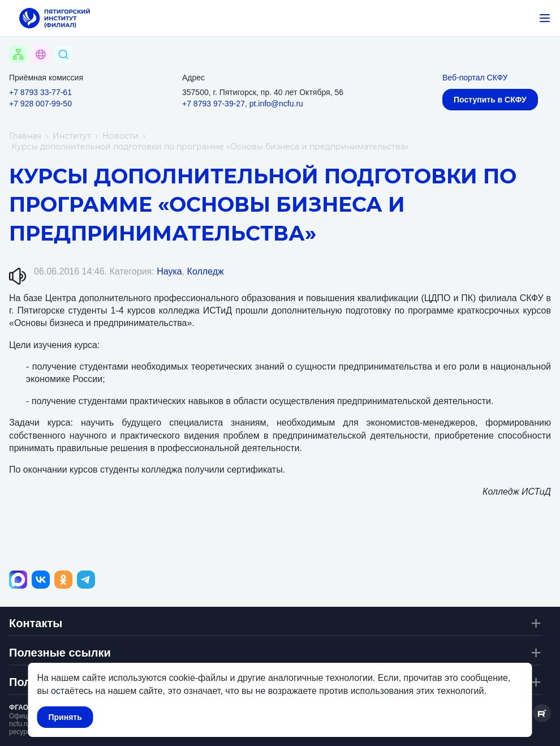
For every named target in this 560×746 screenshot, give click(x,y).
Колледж (206, 271)
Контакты (36, 623)
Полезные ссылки (60, 653)
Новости (120, 136)
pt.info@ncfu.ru (276, 104)
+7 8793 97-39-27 (214, 104)
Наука (169, 271)
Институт (72, 136)
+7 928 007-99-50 (40, 104)
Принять (65, 717)
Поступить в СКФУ (490, 100)
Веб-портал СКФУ (475, 78)
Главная (25, 136)
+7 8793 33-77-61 (40, 92)
